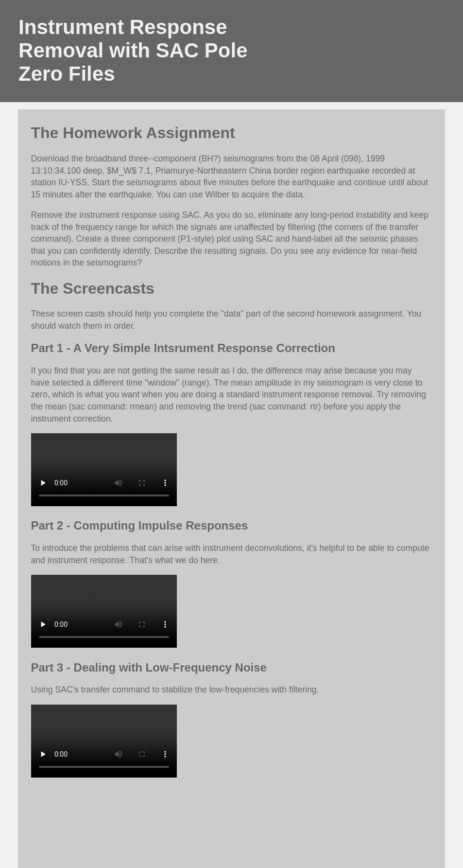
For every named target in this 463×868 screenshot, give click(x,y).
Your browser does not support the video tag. (104, 470)
